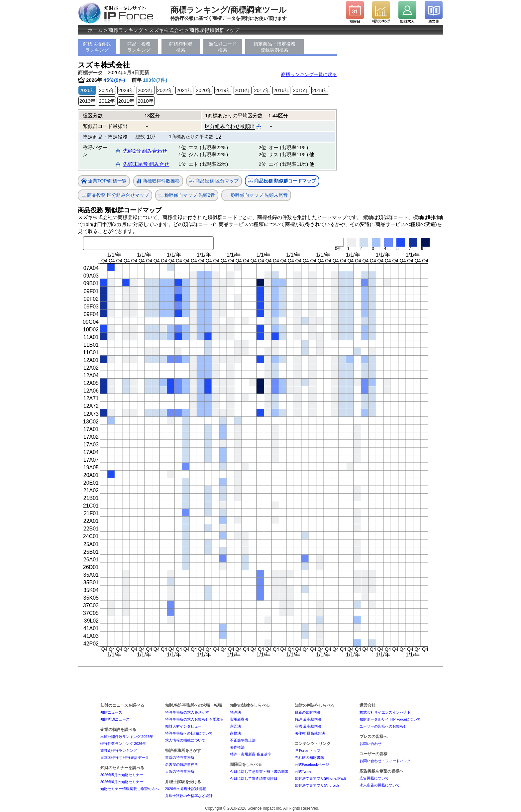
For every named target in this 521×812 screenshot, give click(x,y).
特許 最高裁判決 (308, 719)
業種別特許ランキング (119, 751)
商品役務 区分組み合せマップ (115, 195)
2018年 (243, 90)
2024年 (126, 90)
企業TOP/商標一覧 (104, 181)
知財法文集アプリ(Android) (317, 785)
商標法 (235, 733)
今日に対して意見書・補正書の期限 (259, 771)
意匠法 (235, 726)
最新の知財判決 (308, 712)
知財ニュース (111, 712)
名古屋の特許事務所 (182, 764)
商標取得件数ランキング (97, 47)
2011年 (126, 101)
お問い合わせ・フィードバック (385, 761)
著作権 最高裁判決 (310, 733)
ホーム (95, 30)
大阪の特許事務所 (180, 771)
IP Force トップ (308, 751)
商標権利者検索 (181, 47)
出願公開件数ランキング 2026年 (127, 737)
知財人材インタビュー (183, 726)
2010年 (146, 101)
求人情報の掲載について (185, 740)
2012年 (107, 101)
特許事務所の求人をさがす (187, 712)
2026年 (87, 90)
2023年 (146, 90)
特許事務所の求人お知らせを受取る (194, 719)
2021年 (184, 90)
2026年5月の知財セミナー (122, 775)
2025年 (107, 90)
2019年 (223, 90)
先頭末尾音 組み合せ (146, 164)
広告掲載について (374, 778)
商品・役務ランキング (139, 47)
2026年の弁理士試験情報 (186, 789)
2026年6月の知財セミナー (122, 782)
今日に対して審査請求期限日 (254, 778)
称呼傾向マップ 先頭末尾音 (256, 195)
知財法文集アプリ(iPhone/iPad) (320, 778)
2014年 (320, 90)
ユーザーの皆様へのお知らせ (383, 726)
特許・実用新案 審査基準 (251, 754)
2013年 (87, 101)
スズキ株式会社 (166, 30)
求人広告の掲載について (380, 785)
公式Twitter (304, 771)
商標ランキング (126, 30)
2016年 (281, 90)
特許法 (235, 712)
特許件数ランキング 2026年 (123, 744)
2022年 (165, 90)
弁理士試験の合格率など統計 (189, 796)
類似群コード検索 (223, 47)
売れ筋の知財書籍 (309, 757)
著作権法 (237, 747)
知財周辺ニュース (115, 719)
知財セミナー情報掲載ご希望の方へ (130, 789)
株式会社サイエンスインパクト (385, 712)
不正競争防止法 (243, 740)
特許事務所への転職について (189, 733)
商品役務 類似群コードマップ (282, 181)
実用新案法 (239, 719)
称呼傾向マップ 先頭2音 (187, 195)
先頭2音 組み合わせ (145, 151)
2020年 (204, 90)
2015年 (301, 90)
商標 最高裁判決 (308, 726)
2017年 (262, 90)
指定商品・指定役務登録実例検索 (274, 47)
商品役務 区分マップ (214, 181)
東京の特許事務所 (180, 757)
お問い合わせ (370, 744)
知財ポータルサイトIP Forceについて (390, 719)
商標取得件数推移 (158, 181)
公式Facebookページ (312, 764)
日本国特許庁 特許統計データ (125, 757)
